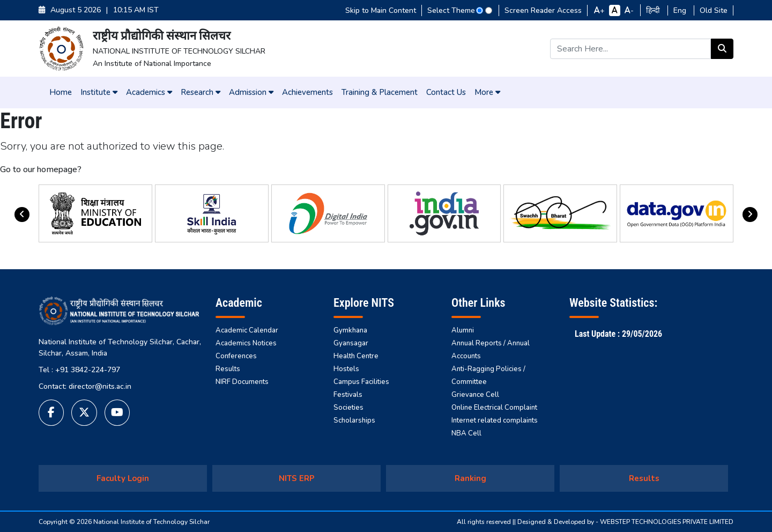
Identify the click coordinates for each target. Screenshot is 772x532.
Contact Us (446, 92)
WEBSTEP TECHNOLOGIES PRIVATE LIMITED (667, 522)
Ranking (470, 478)
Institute (99, 92)
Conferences (236, 356)
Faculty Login (123, 478)
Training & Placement (380, 92)
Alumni (463, 330)
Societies (348, 408)
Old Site (714, 10)
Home (61, 92)
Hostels (346, 369)
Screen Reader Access (543, 10)
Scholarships (354, 420)
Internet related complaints (495, 420)
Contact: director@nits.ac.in (85, 386)
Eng (681, 10)
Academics (149, 92)
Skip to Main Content (381, 10)
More (487, 92)
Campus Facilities (361, 382)
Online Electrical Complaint (494, 408)
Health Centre (356, 356)
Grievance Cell (475, 395)
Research (201, 92)
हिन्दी (654, 10)
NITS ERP (297, 478)
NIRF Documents (242, 382)
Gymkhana (350, 330)
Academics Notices (246, 343)
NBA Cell (466, 433)
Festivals (348, 395)
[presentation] (22, 215)
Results (228, 369)
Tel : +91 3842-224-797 (79, 370)
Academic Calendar (247, 330)
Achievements (307, 92)
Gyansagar (351, 343)
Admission (251, 92)
